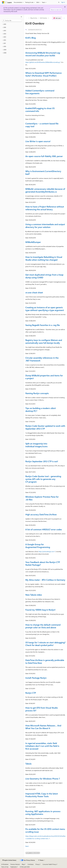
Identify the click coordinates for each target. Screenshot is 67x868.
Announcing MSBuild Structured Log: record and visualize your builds (43, 54)
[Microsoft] (3, 2)
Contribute (31, 864)
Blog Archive (34, 18)
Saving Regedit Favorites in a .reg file (43, 325)
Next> (27, 846)
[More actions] (64, 18)
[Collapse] (21, 17)
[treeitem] (12, 24)
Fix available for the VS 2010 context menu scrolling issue (45, 830)
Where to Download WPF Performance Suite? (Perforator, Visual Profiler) (43, 74)
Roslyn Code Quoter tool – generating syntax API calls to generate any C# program (43, 479)
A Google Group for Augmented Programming (38, 546)
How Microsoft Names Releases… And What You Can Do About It (43, 727)
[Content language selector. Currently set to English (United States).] (9, 860)
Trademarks (13, 867)
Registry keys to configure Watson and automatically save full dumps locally (44, 341)
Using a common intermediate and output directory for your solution (45, 226)
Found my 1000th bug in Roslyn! (40, 610)
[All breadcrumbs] (27, 18)
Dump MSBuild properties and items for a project (44, 377)
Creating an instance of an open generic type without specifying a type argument (45, 309)
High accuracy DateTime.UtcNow (41, 514)
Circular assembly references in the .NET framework (42, 359)
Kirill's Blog (31, 38)
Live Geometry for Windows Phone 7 (43, 779)
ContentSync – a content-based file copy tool (42, 125)
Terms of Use (5, 867)
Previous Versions (15, 864)
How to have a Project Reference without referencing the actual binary (45, 208)
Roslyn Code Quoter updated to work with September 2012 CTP (45, 427)
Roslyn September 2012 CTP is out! (42, 461)
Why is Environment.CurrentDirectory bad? (43, 173)
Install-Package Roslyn (36, 678)
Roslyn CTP (31, 693)
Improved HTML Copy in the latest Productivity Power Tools (42, 795)
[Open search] (59, 2)
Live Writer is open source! (38, 141)
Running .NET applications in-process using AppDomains (43, 813)
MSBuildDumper (33, 242)
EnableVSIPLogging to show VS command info (40, 110)
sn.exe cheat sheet (34, 292)
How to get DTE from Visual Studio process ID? (42, 709)
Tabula (28, 764)
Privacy (37, 864)
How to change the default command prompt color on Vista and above (43, 626)
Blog (23, 864)
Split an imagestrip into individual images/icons (36, 445)
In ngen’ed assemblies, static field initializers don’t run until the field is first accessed (42, 746)
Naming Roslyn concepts (37, 393)
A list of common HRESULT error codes (44, 529)
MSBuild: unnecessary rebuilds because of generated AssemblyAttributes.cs (45, 190)
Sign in (63, 2)
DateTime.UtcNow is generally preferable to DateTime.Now (45, 661)
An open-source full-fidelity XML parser (44, 156)
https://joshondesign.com (46, 551)
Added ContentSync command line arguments (40, 92)
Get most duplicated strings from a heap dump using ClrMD (44, 276)
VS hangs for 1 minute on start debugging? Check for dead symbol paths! (45, 644)
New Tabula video (34, 595)
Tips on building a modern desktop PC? (40, 410)
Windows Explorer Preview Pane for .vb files (42, 498)
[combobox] (12, 20)
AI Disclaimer (5, 864)
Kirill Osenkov (44, 18)
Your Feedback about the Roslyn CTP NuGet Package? (43, 563)
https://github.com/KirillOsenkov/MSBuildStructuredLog (42, 62)
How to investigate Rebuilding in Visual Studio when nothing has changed (44, 258)
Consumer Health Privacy (49, 864)
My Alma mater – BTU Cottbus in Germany (45, 580)
